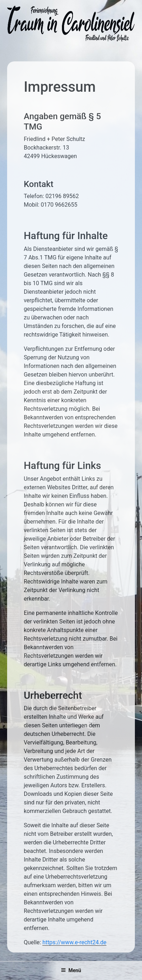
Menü (71, 970)
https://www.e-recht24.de (74, 942)
